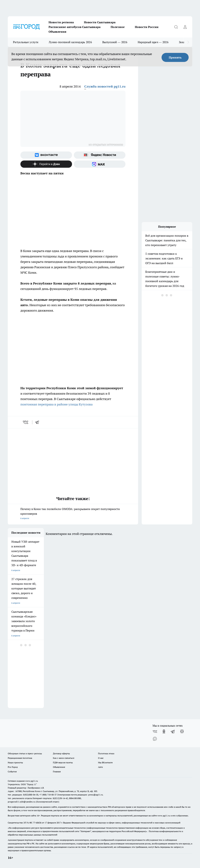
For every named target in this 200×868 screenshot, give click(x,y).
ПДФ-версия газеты (63, 762)
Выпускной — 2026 (115, 42)
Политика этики (106, 753)
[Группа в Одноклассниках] (164, 732)
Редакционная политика (20, 758)
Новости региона (61, 22)
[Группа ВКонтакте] (46, 155)
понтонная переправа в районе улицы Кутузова (56, 404)
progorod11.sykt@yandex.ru (22, 802)
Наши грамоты (15, 762)
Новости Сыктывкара (100, 22)
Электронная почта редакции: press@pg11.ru (80, 795)
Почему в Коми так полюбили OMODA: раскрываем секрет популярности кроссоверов (73, 514)
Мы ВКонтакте (105, 762)
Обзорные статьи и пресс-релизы (25, 753)
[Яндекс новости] (100, 155)
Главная (57, 772)
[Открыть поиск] (176, 27)
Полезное (118, 27)
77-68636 (37, 823)
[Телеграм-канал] (173, 732)
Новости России (147, 27)
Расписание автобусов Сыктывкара (75, 27)
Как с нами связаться (64, 758)
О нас (101, 758)
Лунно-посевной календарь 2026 (70, 42)
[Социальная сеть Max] (100, 164)
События (12, 772)
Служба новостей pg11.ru (105, 86)
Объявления (57, 32)
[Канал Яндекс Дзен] (46, 164)
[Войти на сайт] (185, 27)
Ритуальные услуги (26, 42)
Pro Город (13, 767)
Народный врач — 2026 (153, 42)
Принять (175, 57)
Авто (100, 767)
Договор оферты (61, 753)
